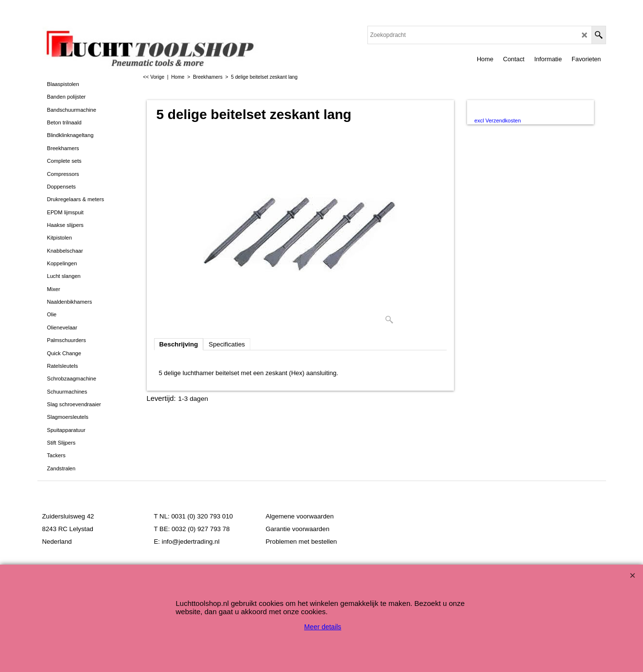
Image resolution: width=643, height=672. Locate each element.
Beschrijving (179, 344)
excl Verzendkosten (497, 121)
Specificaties (227, 344)
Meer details (323, 627)
